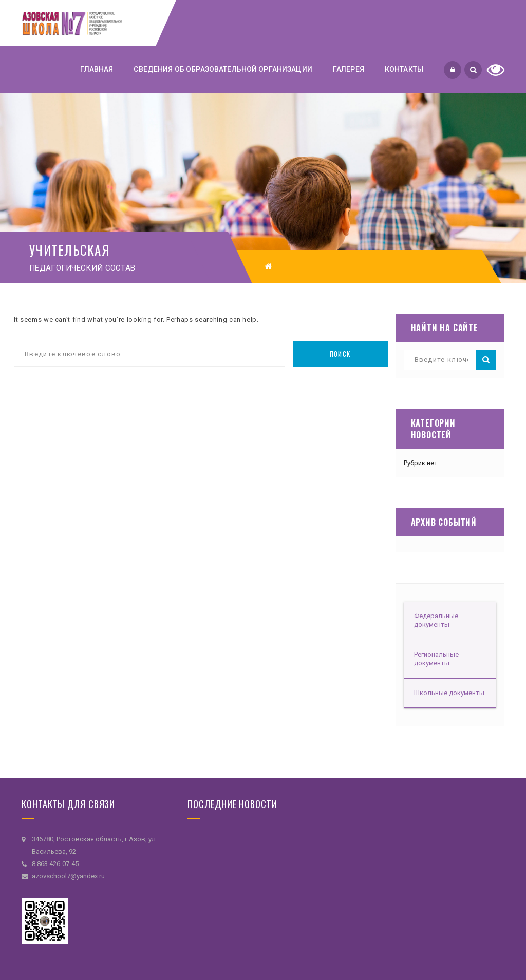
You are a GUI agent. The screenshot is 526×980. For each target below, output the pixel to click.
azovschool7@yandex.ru (68, 876)
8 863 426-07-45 (55, 864)
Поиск (340, 354)
